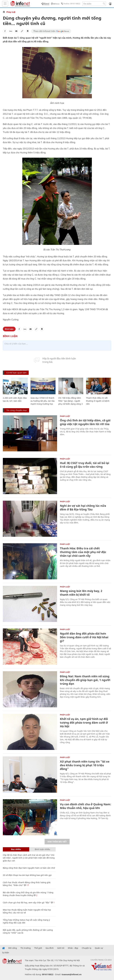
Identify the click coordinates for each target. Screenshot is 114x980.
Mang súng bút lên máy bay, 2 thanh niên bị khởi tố (81, 593)
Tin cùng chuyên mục (17, 410)
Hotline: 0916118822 (70, 4)
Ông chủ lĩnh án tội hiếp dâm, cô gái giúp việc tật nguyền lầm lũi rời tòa (85, 422)
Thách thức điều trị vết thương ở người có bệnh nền (98, 401)
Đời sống (13, 948)
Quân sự (99, 948)
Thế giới (38, 948)
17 (26, 885)
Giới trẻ (61, 948)
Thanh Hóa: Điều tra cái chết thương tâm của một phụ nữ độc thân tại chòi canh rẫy (83, 552)
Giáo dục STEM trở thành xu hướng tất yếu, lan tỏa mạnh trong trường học (43, 401)
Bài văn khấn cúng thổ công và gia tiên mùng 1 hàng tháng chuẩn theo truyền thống (28, 894)
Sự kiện (6, 953)
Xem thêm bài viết (57, 842)
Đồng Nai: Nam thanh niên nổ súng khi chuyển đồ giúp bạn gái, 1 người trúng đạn (85, 680)
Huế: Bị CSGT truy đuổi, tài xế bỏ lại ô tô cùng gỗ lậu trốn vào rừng (85, 465)
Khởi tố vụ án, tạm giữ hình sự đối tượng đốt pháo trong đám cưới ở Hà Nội (84, 723)
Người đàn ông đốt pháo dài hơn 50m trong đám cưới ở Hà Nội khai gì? (84, 637)
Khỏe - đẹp (73, 948)
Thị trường (26, 948)
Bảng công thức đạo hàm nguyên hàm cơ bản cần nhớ (29, 868)
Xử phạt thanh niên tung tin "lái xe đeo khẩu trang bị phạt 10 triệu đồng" (85, 765)
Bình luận (9, 329)
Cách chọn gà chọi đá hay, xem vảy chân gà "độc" (27, 903)
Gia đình (50, 948)
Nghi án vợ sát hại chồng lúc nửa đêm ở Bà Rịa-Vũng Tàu (83, 508)
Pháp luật (11, 12)
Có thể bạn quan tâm (16, 373)
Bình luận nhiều (42, 849)
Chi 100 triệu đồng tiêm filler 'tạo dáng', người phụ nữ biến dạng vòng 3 (70, 401)
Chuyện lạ (87, 948)
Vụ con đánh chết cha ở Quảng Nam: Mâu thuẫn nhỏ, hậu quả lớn (86, 806)
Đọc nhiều (16, 849)
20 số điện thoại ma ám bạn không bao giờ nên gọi (27, 875)
